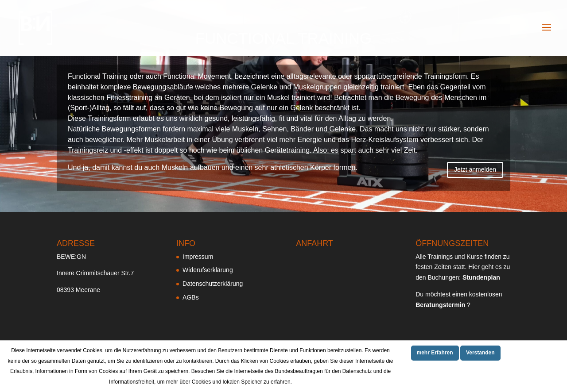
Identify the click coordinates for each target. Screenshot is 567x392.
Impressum (198, 257)
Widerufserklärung (208, 270)
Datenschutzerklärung (213, 284)
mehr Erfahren (435, 353)
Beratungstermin (440, 305)
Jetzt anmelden (475, 169)
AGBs (191, 297)
